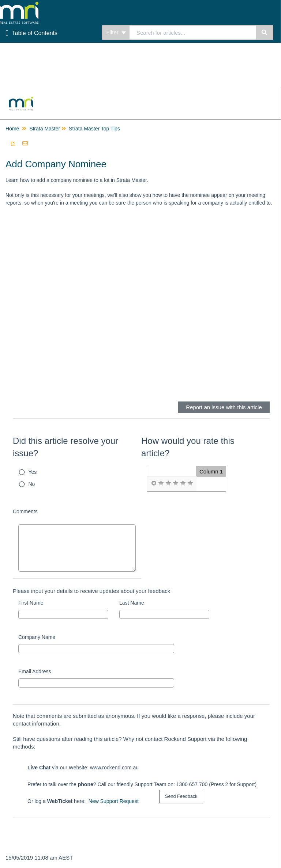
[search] (193, 33)
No (32, 484)
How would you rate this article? (188, 447)
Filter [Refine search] (116, 32)
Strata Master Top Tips (94, 129)
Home (12, 129)
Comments (25, 511)
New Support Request (114, 801)
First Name (31, 603)
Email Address (35, 671)
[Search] (265, 33)
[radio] (154, 483)
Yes (33, 472)
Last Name (132, 603)
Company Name (37, 637)
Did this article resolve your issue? (65, 447)
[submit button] (181, 797)
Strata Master (45, 129)
